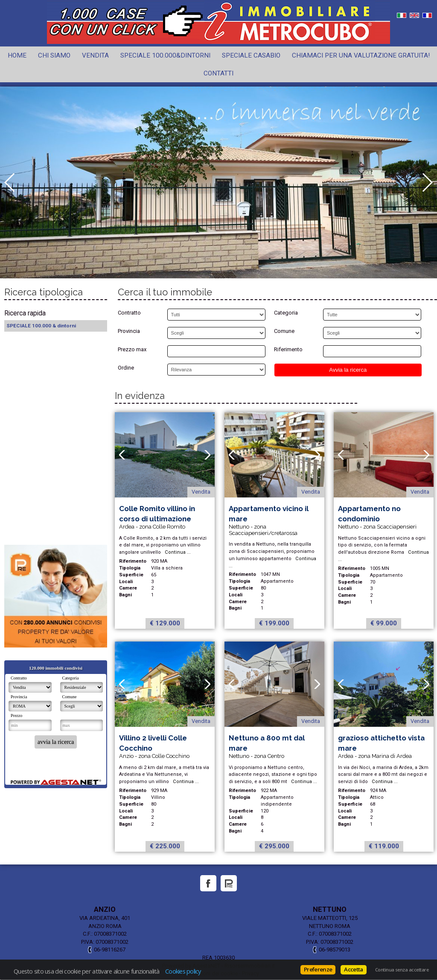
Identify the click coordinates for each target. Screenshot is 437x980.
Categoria (286, 313)
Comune (284, 331)
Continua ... (176, 552)
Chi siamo (54, 55)
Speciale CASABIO (251, 55)
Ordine (126, 368)
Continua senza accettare (402, 970)
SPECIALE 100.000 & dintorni (41, 326)
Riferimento (288, 349)
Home (17, 55)
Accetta (353, 969)
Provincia (129, 331)
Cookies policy (183, 971)
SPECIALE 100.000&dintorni (165, 55)
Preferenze (318, 969)
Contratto (129, 313)
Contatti (218, 73)
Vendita (95, 55)
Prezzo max (132, 349)
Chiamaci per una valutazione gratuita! (361, 55)
